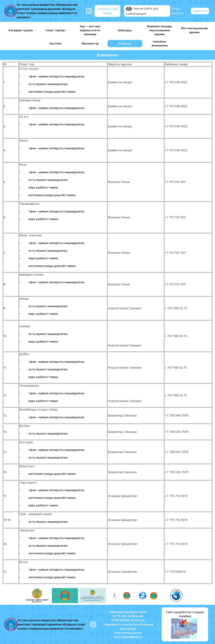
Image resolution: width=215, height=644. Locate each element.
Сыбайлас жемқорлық (160, 44)
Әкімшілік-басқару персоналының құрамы (160, 30)
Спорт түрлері (55, 30)
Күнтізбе (55, 43)
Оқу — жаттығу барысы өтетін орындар (90, 30)
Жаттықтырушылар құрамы (194, 30)
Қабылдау (125, 30)
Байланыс (125, 43)
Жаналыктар (90, 43)
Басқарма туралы (21, 30)
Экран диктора (178, 11)
